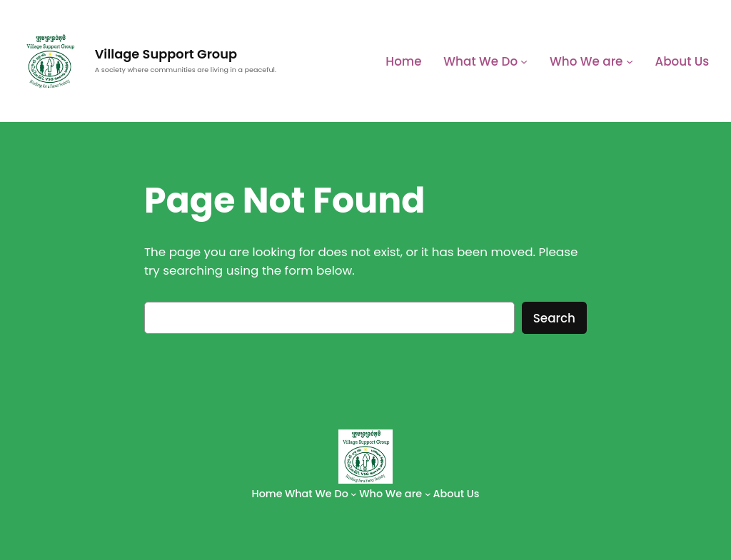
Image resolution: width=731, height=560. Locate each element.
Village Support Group (166, 54)
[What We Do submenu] (524, 61)
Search (554, 318)
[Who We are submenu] (630, 61)
